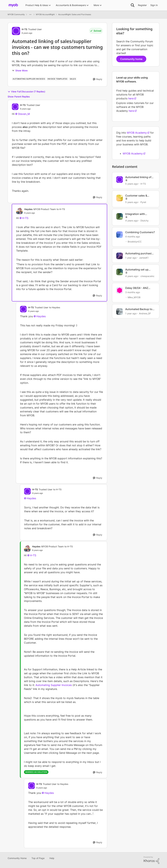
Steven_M (24, 114)
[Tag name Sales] (73, 79)
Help (52, 858)
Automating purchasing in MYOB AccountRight (140, 253)
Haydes (41, 316)
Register (142, 5)
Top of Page (38, 858)
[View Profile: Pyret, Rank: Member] (120, 198)
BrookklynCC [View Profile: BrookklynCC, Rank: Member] (135, 242)
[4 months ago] (133, 237)
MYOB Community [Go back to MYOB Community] (16, 14)
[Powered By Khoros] (152, 860)
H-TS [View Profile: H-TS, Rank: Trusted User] (24, 29)
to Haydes (55, 307)
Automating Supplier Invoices (54, 685)
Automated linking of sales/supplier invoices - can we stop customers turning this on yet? (140, 177)
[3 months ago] (133, 292)
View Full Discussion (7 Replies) (26, 92)
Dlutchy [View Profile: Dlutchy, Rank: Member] (144, 220)
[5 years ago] (132, 184)
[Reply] (98, 79)
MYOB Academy (137, 133)
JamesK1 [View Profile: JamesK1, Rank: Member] (144, 258)
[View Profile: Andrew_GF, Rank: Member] (120, 312)
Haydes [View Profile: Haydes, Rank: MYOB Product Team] (28, 209)
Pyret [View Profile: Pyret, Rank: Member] (143, 202)
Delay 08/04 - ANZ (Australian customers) (140, 288)
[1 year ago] (131, 258)
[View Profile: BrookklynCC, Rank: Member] (120, 235)
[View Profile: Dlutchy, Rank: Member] (120, 216)
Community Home (17, 858)
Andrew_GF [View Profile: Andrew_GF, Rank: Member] (145, 313)
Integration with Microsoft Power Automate (136, 214)
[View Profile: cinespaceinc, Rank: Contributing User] (120, 272)
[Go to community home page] (13, 5)
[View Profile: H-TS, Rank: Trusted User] (16, 31)
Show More (20, 70)
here (131, 98)
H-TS (25, 218)
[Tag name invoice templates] (57, 79)
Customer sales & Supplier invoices (136, 196)
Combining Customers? (140, 232)
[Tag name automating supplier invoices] (29, 79)
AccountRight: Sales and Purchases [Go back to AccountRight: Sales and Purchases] (75, 14)
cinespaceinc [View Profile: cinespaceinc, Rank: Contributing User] (147, 276)
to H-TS (61, 209)
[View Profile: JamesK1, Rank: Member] (120, 256)
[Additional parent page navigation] (30, 15)
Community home (131, 59)
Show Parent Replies (19, 97)
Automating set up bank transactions (137, 270)
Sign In (154, 5)
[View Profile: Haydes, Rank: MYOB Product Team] (19, 211)
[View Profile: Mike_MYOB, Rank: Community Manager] (120, 290)
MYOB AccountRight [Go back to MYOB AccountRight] (45, 14)
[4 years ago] (132, 220)
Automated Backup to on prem (139, 309)
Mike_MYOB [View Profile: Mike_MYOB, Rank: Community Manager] (134, 297)
